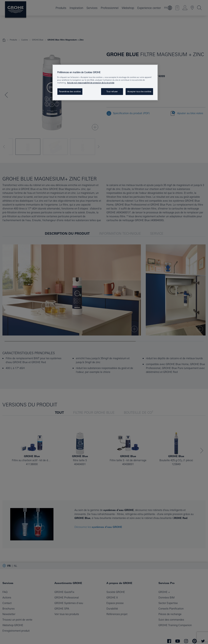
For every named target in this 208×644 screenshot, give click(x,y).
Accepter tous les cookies (139, 91)
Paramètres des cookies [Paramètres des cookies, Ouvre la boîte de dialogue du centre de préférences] (70, 91)
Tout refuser (112, 91)
